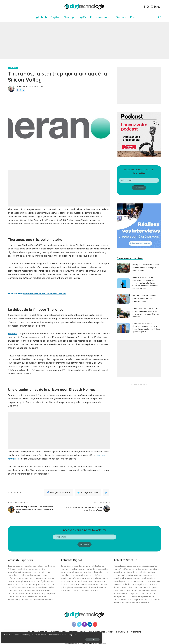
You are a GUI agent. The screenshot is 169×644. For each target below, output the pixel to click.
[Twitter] (148, 7)
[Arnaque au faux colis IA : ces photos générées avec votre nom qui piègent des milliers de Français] (123, 315)
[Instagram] (152, 7)
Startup (14, 68)
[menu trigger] (12, 17)
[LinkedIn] (155, 7)
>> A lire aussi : (39, 294)
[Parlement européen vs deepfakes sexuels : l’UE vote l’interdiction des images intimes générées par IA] (123, 330)
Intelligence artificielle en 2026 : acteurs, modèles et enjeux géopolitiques (145, 268)
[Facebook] (145, 7)
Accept (32, 638)
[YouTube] (159, 7)
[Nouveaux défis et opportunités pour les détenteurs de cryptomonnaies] (123, 300)
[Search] (159, 17)
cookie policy (10, 634)
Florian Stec (24, 87)
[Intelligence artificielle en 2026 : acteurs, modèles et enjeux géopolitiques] (123, 268)
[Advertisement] (84, 41)
